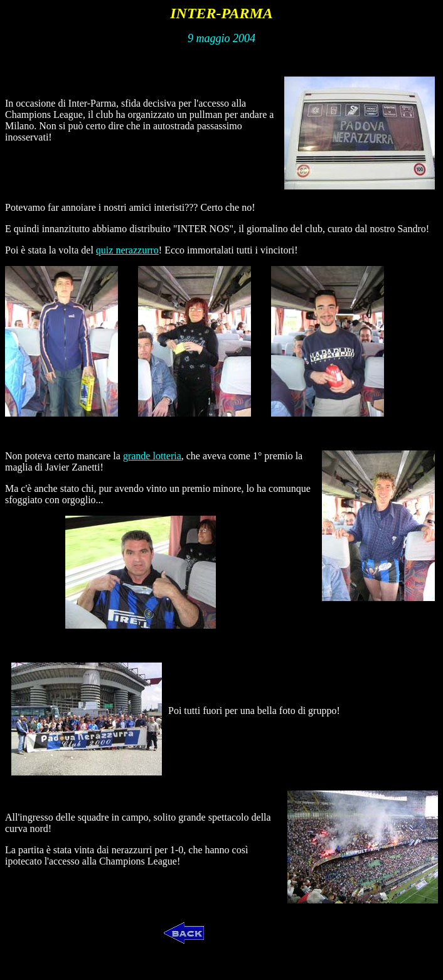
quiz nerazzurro (127, 250)
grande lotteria (152, 456)
